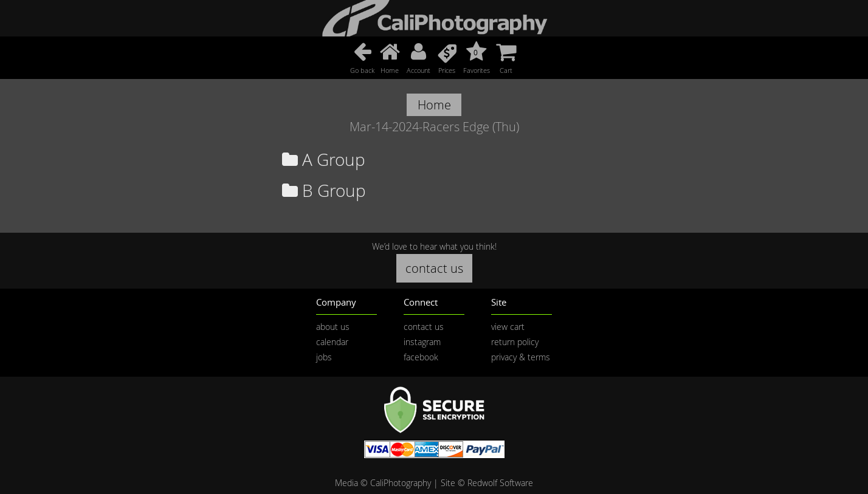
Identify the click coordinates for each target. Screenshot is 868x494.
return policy (515, 342)
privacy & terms (521, 357)
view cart (508, 327)
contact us (434, 268)
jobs (324, 357)
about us (333, 327)
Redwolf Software (500, 483)
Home (434, 105)
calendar (332, 342)
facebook (421, 357)
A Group (324, 160)
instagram (422, 342)
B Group (324, 190)
